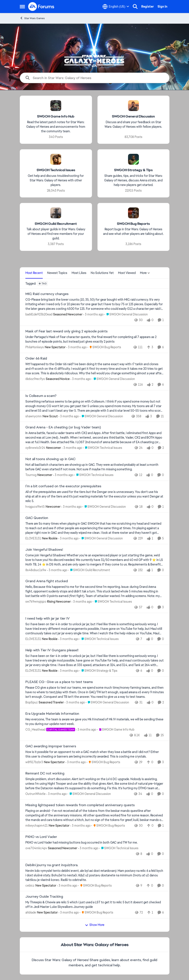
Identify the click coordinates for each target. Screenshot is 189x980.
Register (148, 7)
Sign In (162, 7)
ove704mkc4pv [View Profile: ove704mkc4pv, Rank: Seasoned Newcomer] (36, 848)
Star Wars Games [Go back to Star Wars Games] (32, 18)
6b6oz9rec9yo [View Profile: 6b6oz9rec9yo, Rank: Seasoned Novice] (35, 379)
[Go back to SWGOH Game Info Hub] (56, 117)
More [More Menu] (145, 273)
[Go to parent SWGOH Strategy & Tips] (98, 671)
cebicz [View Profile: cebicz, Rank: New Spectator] (30, 885)
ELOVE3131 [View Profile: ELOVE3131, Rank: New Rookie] (33, 538)
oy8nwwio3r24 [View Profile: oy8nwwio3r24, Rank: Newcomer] (35, 448)
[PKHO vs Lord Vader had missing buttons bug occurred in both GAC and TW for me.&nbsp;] (95, 843)
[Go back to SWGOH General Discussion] (133, 117)
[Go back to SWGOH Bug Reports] (133, 224)
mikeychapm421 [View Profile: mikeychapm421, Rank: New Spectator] (37, 826)
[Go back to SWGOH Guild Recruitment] (56, 224)
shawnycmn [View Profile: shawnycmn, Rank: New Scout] (34, 416)
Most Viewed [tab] (127, 273)
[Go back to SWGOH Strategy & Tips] (133, 170)
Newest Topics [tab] (57, 273)
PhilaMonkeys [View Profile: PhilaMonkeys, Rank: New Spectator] (35, 347)
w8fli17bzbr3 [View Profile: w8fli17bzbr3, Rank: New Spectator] (34, 762)
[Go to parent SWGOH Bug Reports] (104, 347)
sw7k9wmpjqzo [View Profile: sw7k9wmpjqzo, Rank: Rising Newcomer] (36, 602)
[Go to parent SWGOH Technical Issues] (103, 448)
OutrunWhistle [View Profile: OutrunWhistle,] (35, 794)
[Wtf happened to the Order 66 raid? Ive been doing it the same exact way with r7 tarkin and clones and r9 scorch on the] (95, 369)
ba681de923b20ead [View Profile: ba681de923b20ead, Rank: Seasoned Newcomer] (39, 314)
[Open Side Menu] (22, 7)
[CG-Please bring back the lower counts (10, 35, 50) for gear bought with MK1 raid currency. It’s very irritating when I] (95, 304)
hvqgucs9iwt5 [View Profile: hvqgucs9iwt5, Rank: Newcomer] (35, 507)
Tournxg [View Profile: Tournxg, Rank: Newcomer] (31, 475)
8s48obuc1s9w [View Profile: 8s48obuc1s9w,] (36, 570)
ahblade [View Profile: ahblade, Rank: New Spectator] (31, 912)
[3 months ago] (93, 314)
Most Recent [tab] (34, 273)
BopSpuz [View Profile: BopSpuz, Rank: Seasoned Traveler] (32, 702)
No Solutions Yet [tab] (102, 273)
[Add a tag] (43, 284)
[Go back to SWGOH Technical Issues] (56, 170)
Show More (95, 925)
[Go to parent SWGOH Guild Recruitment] (89, 570)
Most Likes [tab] (79, 273)
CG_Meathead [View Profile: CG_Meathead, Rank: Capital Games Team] (35, 729)
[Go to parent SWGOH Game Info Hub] (116, 729)
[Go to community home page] (41, 7)
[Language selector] (116, 7)
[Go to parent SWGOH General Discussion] (126, 314)
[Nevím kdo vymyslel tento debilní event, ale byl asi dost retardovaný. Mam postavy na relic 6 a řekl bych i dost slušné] (95, 875)
